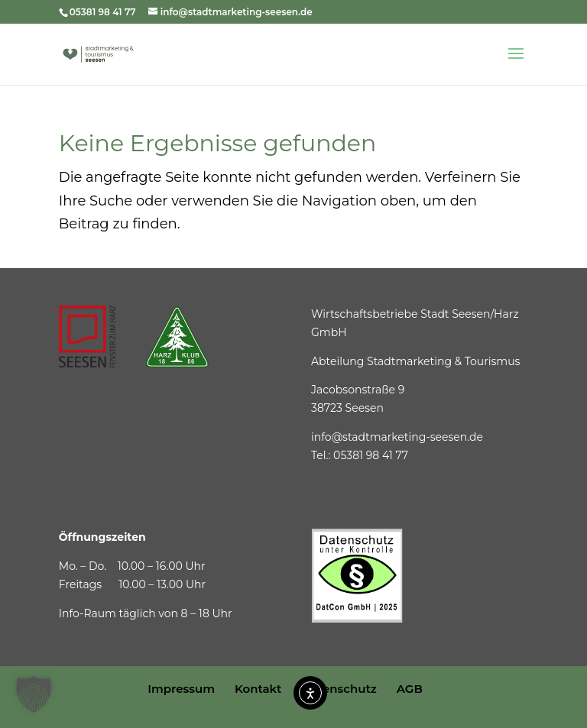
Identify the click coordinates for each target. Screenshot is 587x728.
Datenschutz (339, 689)
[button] (34, 694)
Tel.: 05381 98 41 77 (360, 455)
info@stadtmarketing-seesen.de (397, 437)
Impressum (181, 689)
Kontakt (258, 689)
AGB (410, 689)
